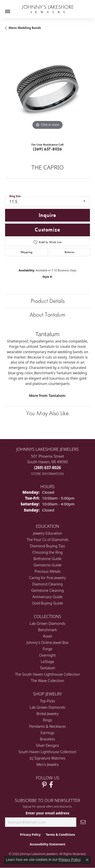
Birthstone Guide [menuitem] (48, 559)
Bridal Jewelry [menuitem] (48, 714)
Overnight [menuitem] (48, 655)
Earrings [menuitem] (47, 733)
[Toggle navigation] (8, 11)
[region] (48, 88)
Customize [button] (47, 230)
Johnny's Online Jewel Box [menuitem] (48, 642)
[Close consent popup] (87, 860)
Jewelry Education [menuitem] (47, 533)
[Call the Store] (48, 468)
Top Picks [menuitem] (48, 701)
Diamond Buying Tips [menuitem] (48, 546)
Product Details (48, 301)
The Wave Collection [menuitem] (48, 681)
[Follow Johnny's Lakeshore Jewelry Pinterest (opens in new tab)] (44, 785)
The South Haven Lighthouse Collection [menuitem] (47, 674)
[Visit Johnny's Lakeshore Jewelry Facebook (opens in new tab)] (51, 785)
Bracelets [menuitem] (48, 739)
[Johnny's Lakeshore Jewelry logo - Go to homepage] (48, 7)
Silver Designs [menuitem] (48, 745)
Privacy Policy (30, 835)
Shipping (27, 252)
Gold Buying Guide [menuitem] (47, 603)
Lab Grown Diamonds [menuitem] (48, 623)
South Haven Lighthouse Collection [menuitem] (47, 752)
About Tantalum (48, 314)
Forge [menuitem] (48, 649)
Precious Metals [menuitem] (48, 571)
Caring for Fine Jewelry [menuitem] (48, 578)
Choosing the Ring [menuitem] (48, 552)
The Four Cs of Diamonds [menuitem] (47, 540)
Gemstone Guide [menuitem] (47, 565)
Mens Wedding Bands (25, 28)
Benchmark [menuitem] (47, 630)
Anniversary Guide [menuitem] (48, 597)
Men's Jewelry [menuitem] (48, 764)
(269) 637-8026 (48, 149)
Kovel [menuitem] (48, 636)
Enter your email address (48, 813)
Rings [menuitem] (48, 720)
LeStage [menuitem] (47, 662)
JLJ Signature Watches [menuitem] (47, 758)
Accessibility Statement (47, 844)
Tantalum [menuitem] (47, 668)
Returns (70, 252)
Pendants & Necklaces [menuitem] (47, 726)
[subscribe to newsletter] (83, 822)
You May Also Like (48, 413)
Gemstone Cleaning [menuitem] (48, 590)
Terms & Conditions (60, 835)
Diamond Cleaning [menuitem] (48, 584)
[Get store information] (48, 474)
